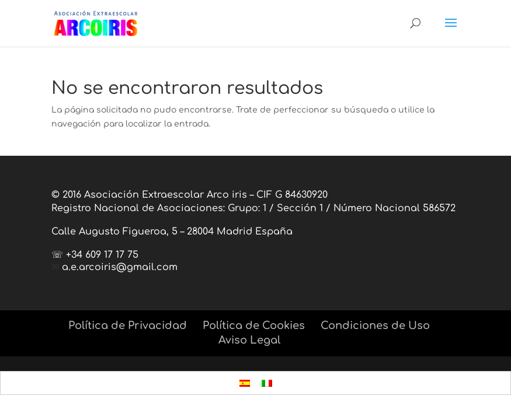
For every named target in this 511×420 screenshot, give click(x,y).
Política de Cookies (254, 325)
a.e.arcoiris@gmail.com (120, 267)
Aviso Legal (249, 340)
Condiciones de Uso (375, 325)
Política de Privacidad (128, 325)
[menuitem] (245, 383)
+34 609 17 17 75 (102, 255)
